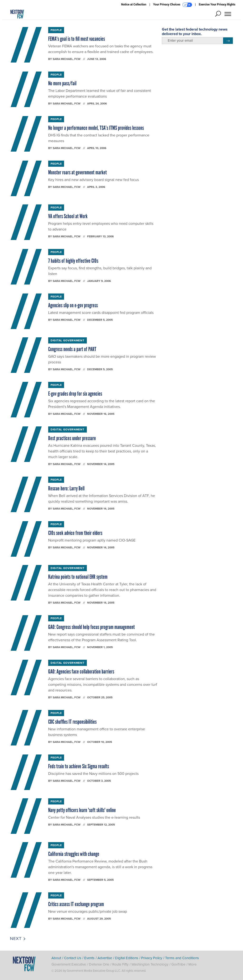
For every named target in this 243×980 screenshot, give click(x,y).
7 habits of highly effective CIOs (73, 261)
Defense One (99, 964)
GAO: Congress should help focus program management (91, 627)
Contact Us (73, 958)
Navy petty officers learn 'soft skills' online (82, 810)
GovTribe (178, 964)
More (192, 964)
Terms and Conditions (182, 958)
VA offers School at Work (68, 216)
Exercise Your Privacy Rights (217, 5)
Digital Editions (127, 958)
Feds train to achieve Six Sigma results (79, 766)
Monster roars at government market (77, 172)
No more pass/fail (62, 83)
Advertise (105, 958)
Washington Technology (150, 964)
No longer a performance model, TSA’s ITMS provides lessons (96, 128)
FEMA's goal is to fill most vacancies (77, 39)
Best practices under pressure (72, 438)
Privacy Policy (152, 958)
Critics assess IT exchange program (76, 904)
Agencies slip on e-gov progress (73, 305)
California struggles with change (74, 854)
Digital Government (68, 340)
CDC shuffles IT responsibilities (72, 722)
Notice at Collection (134, 5)
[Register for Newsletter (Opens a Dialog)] (228, 41)
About (56, 958)
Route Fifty (120, 964)
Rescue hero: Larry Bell (66, 488)
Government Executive (69, 964)
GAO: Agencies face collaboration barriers (81, 671)
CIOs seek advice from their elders (75, 533)
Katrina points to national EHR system (78, 577)
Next (18, 939)
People (56, 30)
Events (89, 958)
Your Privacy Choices (173, 5)
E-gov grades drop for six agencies (75, 394)
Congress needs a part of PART (72, 349)
